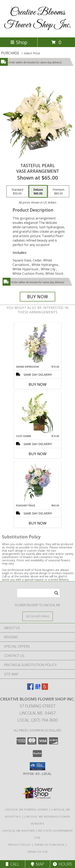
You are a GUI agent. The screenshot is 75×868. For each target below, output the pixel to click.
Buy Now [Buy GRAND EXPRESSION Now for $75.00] (38, 384)
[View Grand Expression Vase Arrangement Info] (37, 344)
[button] (37, 766)
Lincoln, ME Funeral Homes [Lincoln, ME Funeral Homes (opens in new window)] (27, 809)
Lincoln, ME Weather (19, 831)
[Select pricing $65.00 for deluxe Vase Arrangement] (38, 191)
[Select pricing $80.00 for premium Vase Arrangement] (58, 191)
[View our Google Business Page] (38, 689)
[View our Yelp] (45, 689)
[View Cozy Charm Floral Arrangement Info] (37, 413)
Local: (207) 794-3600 (38, 720)
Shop (19, 42)
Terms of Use (38, 852)
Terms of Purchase (49, 845)
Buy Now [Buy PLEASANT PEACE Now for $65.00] (38, 523)
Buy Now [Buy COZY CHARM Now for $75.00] (38, 454)
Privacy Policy (19, 845)
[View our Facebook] (30, 689)
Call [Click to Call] (12, 864)
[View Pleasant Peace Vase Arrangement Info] (37, 482)
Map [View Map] (38, 864)
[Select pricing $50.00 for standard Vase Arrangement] (17, 191)
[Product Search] (38, 593)
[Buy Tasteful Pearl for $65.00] (38, 297)
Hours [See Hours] (62, 864)
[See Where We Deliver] (38, 616)
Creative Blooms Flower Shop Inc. (38, 19)
